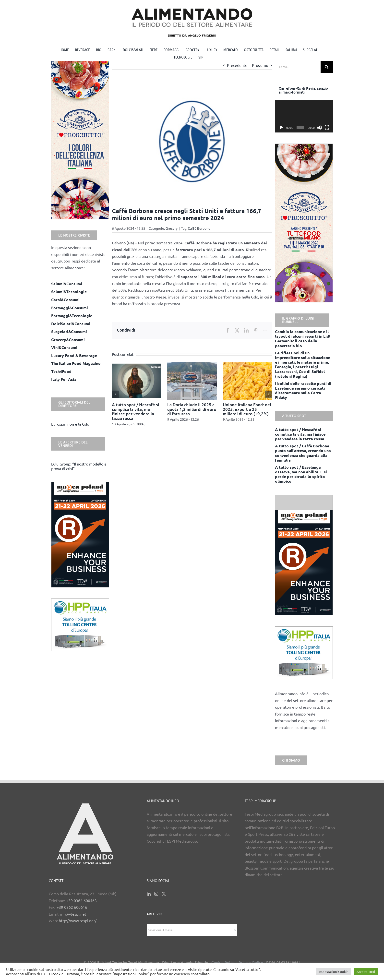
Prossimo (260, 65)
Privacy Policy (251, 962)
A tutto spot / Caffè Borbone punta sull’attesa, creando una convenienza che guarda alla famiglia (303, 453)
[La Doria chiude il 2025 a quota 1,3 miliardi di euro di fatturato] (192, 364)
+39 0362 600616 (72, 907)
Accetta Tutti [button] (366, 972)
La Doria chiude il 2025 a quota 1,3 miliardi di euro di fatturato (192, 409)
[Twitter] (164, 894)
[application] (304, 116)
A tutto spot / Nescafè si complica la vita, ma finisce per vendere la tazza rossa (136, 412)
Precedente (237, 65)
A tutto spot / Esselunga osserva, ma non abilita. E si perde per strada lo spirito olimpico (301, 474)
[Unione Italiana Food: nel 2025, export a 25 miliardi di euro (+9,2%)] (248, 364)
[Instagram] (156, 894)
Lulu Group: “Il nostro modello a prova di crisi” (79, 466)
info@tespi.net (73, 914)
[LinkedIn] (149, 894)
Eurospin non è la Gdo (70, 424)
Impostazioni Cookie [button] (334, 972)
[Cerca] (327, 67)
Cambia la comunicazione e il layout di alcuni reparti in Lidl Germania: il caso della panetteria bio (303, 339)
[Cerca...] (298, 67)
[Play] (281, 128)
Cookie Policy (223, 962)
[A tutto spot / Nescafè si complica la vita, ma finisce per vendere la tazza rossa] (137, 364)
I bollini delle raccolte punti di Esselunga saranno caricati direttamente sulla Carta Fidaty (303, 390)
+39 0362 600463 (81, 900)
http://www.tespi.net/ (78, 920)
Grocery (172, 228)
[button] (116, 394)
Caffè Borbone (199, 228)
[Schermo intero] (327, 128)
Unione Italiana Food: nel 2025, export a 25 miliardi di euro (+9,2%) (247, 409)
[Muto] (320, 128)
